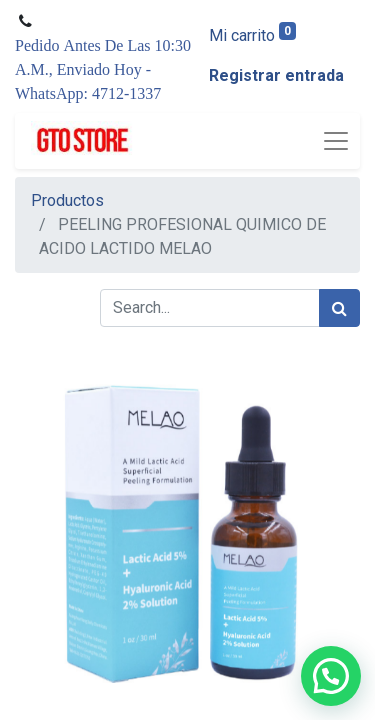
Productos (67, 200)
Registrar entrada (276, 75)
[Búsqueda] (339, 308)
